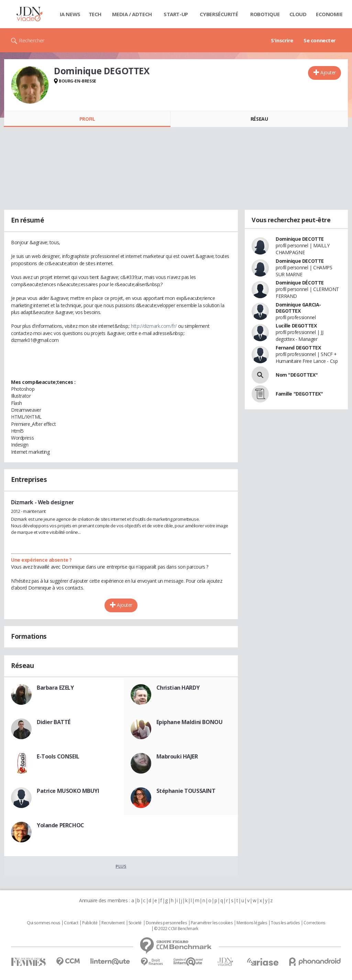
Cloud (298, 14)
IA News (70, 14)
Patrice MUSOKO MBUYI (68, 791)
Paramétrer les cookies (212, 923)
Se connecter (320, 40)
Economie (329, 14)
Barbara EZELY (55, 688)
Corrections (314, 923)
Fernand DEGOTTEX (298, 348)
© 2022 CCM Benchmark (176, 929)
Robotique (265, 14)
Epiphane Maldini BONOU (190, 722)
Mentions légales (252, 923)
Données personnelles (166, 923)
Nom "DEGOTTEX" (297, 375)
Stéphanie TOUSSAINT (186, 791)
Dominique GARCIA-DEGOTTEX (298, 308)
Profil (87, 119)
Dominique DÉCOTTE (300, 283)
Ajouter (328, 72)
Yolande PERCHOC (60, 825)
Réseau (259, 119)
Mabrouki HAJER (177, 756)
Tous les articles (285, 923)
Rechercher (32, 40)
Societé (135, 923)
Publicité (90, 923)
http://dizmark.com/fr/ (154, 326)
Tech (95, 14)
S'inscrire (282, 40)
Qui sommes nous (43, 923)
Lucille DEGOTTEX (296, 326)
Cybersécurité (219, 14)
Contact (71, 923)
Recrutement (113, 923)
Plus (121, 866)
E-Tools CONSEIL (58, 756)
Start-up (176, 14)
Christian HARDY (178, 688)
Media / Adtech (132, 14)
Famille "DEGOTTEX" (299, 394)
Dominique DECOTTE (300, 239)
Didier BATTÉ (54, 722)
